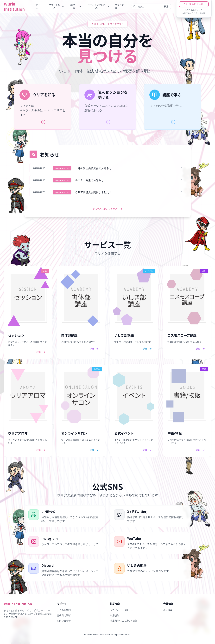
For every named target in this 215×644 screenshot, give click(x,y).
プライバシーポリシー (121, 610)
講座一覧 (76, 6)
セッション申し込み (98, 6)
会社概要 (168, 610)
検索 (166, 6)
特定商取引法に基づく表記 (124, 621)
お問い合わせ (64, 621)
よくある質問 (64, 610)
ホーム (38, 6)
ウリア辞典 (119, 6)
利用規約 (115, 615)
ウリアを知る (56, 6)
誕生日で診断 (194, 4)
